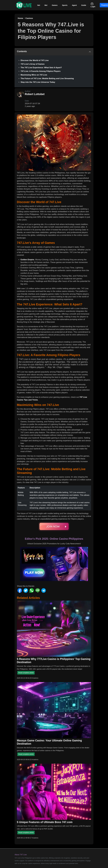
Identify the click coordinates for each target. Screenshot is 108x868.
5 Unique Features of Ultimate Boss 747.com (45, 822)
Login (93, 5)
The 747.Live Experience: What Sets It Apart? (41, 68)
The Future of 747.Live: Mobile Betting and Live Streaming (47, 78)
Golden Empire (27, 260)
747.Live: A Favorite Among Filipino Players (41, 71)
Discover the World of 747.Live (35, 60)
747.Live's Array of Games (33, 64)
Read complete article (26, 673)
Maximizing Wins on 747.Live (34, 75)
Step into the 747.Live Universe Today (38, 82)
